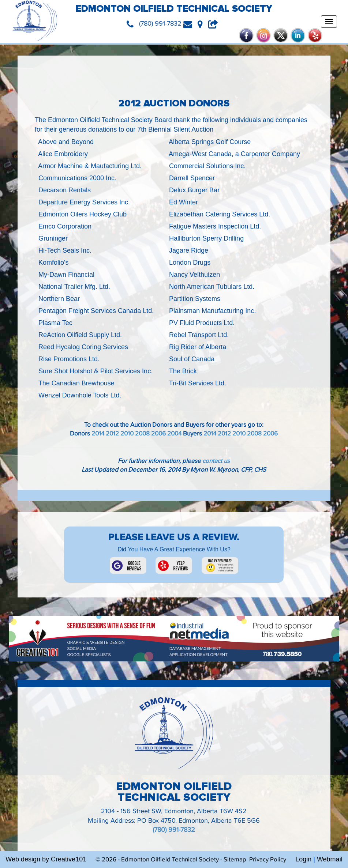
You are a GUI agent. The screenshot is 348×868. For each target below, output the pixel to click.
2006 (158, 434)
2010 (127, 434)
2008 (142, 434)
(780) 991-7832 (174, 830)
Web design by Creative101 (46, 859)
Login (303, 859)
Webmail (330, 859)
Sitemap (235, 860)
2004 (174, 434)
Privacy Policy (268, 860)
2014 (98, 434)
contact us (216, 461)
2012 (112, 434)
